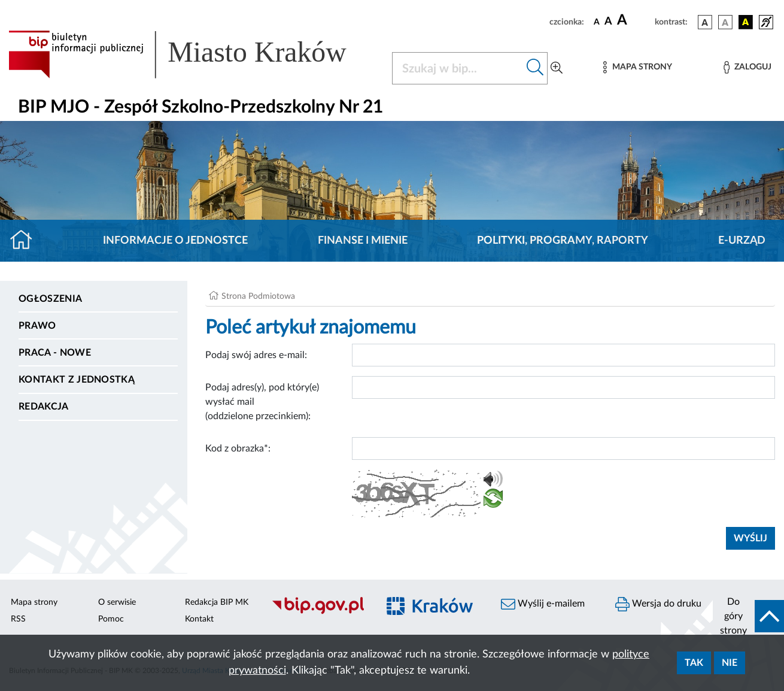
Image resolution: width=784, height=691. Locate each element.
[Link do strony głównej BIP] (193, 54)
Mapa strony (34, 602)
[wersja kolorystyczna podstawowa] (705, 22)
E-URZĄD (742, 241)
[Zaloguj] (747, 67)
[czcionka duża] (634, 20)
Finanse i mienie (363, 241)
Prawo (37, 326)
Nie (730, 663)
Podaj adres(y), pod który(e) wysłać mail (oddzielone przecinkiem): (262, 402)
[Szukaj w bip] (535, 68)
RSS (18, 619)
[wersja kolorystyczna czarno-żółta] (746, 22)
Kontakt (199, 619)
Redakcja (44, 407)
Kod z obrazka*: (238, 448)
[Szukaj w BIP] (458, 68)
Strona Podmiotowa (258, 296)
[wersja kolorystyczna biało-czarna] (725, 22)
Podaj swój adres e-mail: (256, 355)
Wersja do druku (658, 604)
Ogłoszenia (50, 299)
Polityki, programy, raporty (563, 241)
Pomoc (111, 619)
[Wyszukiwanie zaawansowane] (557, 68)
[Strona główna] (26, 241)
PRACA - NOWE (55, 353)
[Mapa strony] (637, 67)
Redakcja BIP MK (217, 602)
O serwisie (117, 602)
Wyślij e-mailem (543, 604)
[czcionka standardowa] (597, 22)
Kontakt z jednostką (77, 380)
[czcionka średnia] (608, 22)
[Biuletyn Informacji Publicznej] (319, 613)
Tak (694, 663)
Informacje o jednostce (175, 241)
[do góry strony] (748, 616)
